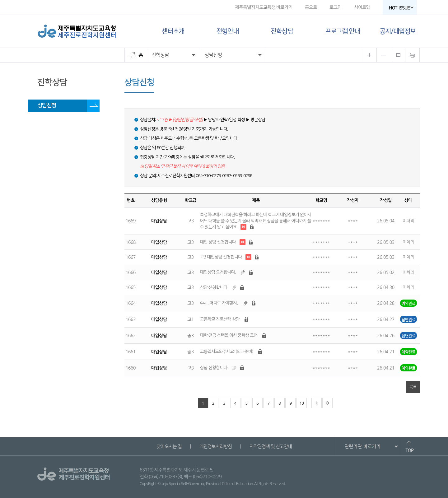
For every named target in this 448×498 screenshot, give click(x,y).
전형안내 (227, 31)
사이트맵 (362, 7)
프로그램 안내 (343, 31)
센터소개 (173, 31)
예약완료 (408, 303)
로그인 (336, 7)
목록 (413, 387)
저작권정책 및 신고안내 (270, 447)
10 (302, 403)
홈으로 (311, 7)
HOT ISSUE (401, 8)
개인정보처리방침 (215, 447)
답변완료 (408, 319)
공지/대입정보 (398, 31)
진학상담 (282, 31)
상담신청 (47, 105)
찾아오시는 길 (169, 447)
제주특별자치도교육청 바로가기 (264, 7)
